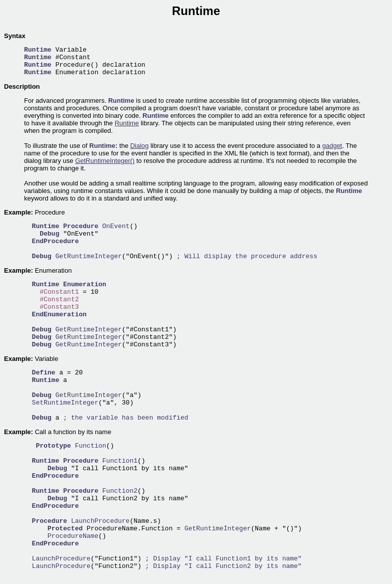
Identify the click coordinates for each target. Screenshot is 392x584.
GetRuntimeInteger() (105, 161)
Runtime (127, 123)
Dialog (140, 146)
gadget (332, 146)
